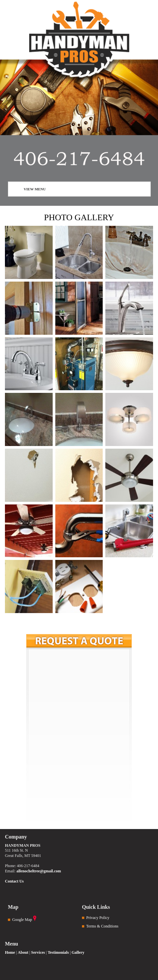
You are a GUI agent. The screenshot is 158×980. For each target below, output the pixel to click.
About (23, 952)
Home (10, 952)
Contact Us (14, 881)
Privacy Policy (98, 918)
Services (38, 952)
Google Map (22, 920)
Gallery (78, 952)
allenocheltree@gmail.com (39, 871)
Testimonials (58, 952)
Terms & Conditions (102, 926)
